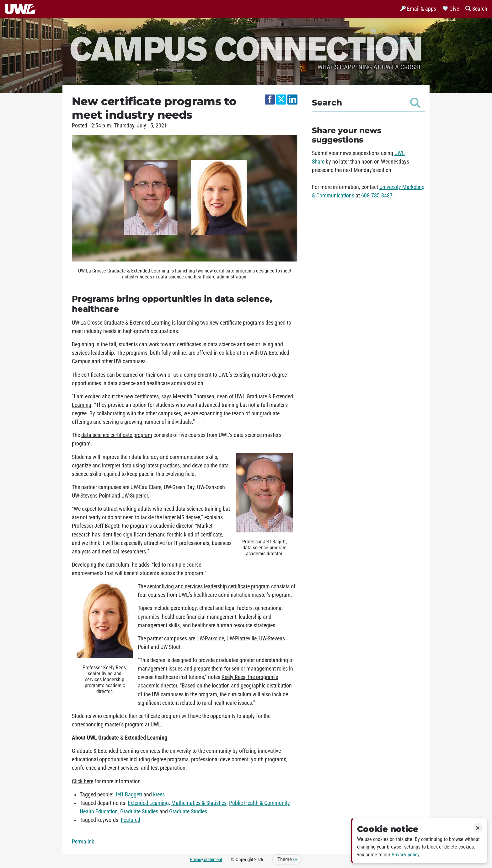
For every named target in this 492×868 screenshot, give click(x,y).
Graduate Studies (139, 811)
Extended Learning (148, 803)
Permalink (83, 842)
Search (366, 103)
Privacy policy (405, 855)
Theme (287, 859)
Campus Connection (246, 48)
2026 (259, 860)
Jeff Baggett (128, 795)
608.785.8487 (377, 196)
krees (159, 795)
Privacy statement (206, 860)
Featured (131, 820)
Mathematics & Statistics (199, 803)
